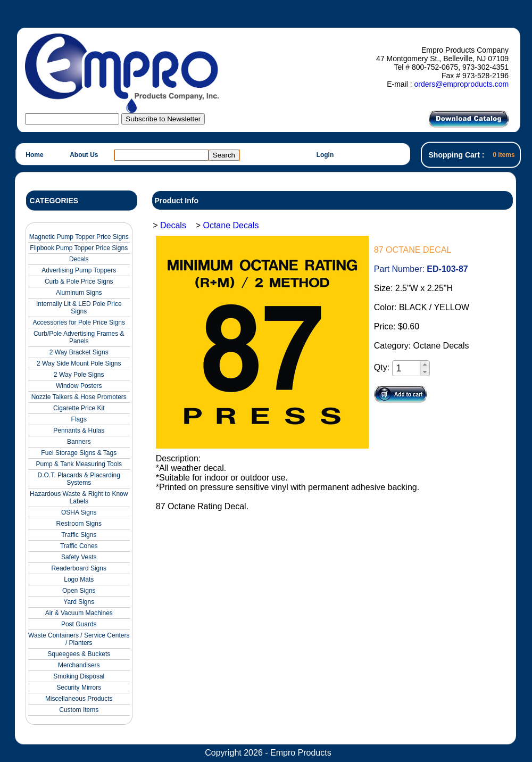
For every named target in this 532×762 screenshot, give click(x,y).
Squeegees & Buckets (79, 654)
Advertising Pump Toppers (79, 270)
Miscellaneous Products (79, 699)
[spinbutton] (407, 368)
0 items (504, 155)
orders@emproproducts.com (461, 84)
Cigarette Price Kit (79, 408)
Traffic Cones (79, 546)
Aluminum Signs (79, 293)
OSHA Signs (79, 512)
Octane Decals (231, 225)
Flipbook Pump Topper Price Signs (79, 248)
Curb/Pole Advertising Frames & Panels (79, 337)
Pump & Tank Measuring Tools (79, 464)
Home (34, 155)
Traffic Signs (79, 535)
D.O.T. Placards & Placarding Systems (79, 479)
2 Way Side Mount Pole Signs (79, 363)
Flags (79, 419)
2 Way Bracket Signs (79, 352)
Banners (79, 442)
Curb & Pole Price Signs (79, 281)
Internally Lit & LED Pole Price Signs (79, 308)
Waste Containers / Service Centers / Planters (79, 639)
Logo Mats (79, 579)
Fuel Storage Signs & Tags (79, 453)
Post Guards (79, 624)
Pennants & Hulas (79, 430)
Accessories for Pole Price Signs (79, 322)
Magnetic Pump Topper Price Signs (79, 237)
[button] (425, 365)
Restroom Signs (79, 524)
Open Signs (79, 591)
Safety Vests (79, 557)
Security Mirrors (79, 688)
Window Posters (79, 386)
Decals (79, 259)
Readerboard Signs (79, 568)
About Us (84, 155)
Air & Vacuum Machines (79, 613)
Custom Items (79, 710)
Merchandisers (79, 665)
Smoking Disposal (79, 676)
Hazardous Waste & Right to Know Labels (79, 498)
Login (325, 155)
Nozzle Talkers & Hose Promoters (79, 397)
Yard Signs (79, 602)
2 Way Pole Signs (79, 375)
